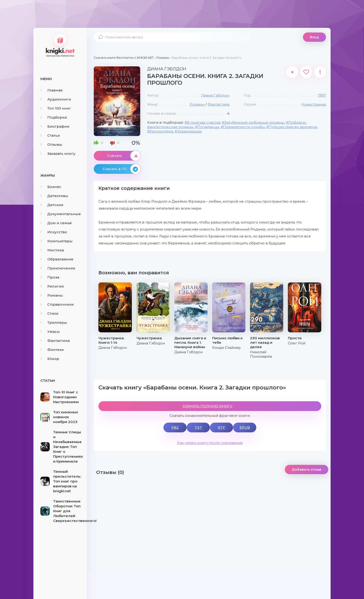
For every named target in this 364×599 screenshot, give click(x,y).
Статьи (50, 135)
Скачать (124, 156)
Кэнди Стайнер (226, 348)
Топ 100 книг (56, 108)
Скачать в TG (121, 169)
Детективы (54, 196)
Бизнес (51, 187)
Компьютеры (57, 241)
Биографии (55, 126)
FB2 (175, 427)
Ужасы (50, 332)
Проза (50, 277)
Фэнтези (52, 350)
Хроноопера (161, 131)
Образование (57, 259)
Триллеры (54, 322)
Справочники (57, 304)
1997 (322, 95)
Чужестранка (314, 104)
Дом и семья (56, 223)
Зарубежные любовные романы (254, 122)
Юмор (50, 359)
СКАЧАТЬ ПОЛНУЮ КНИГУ (208, 406)
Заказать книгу (58, 154)
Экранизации (189, 131)
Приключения (58, 268)
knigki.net (60, 45)
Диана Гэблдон (215, 95)
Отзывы (51, 144)
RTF (221, 427)
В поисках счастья (203, 122)
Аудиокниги (56, 99)
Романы (52, 295)
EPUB (245, 427)
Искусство (54, 232)
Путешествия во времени (293, 127)
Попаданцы (208, 127)
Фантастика (55, 341)
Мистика (52, 250)
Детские (52, 205)
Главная (52, 90)
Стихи (49, 313)
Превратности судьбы (244, 127)
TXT (198, 427)
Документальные (61, 214)
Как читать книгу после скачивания (210, 443)
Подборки (54, 117)
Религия (52, 286)
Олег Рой (297, 343)
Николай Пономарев (261, 354)
